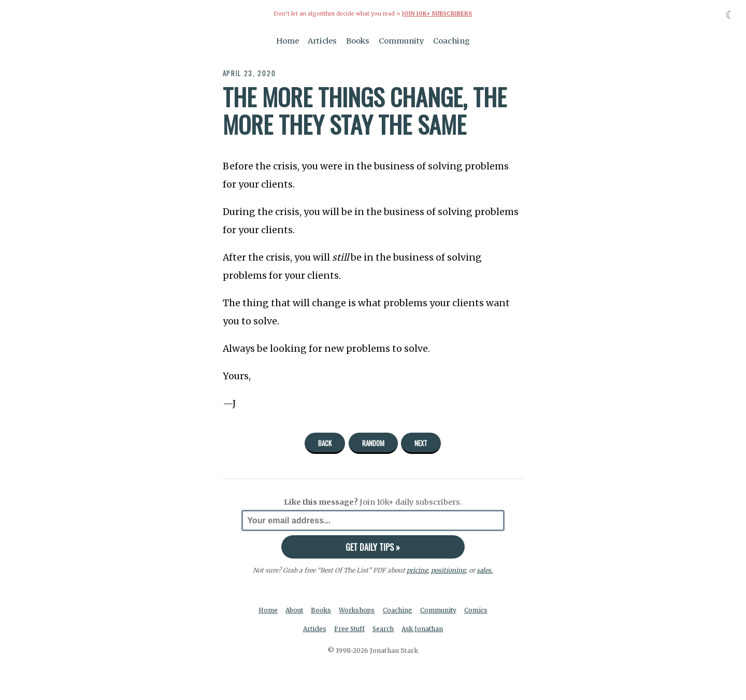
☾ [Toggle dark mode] (730, 15)
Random (373, 442)
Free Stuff (349, 629)
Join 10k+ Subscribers (437, 14)
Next (421, 442)
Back (325, 442)
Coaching (451, 40)
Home (288, 40)
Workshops (358, 610)
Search (384, 629)
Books (358, 40)
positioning (448, 570)
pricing (417, 570)
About (293, 610)
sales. (485, 570)
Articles (322, 40)
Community (401, 40)
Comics (478, 610)
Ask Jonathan (424, 629)
